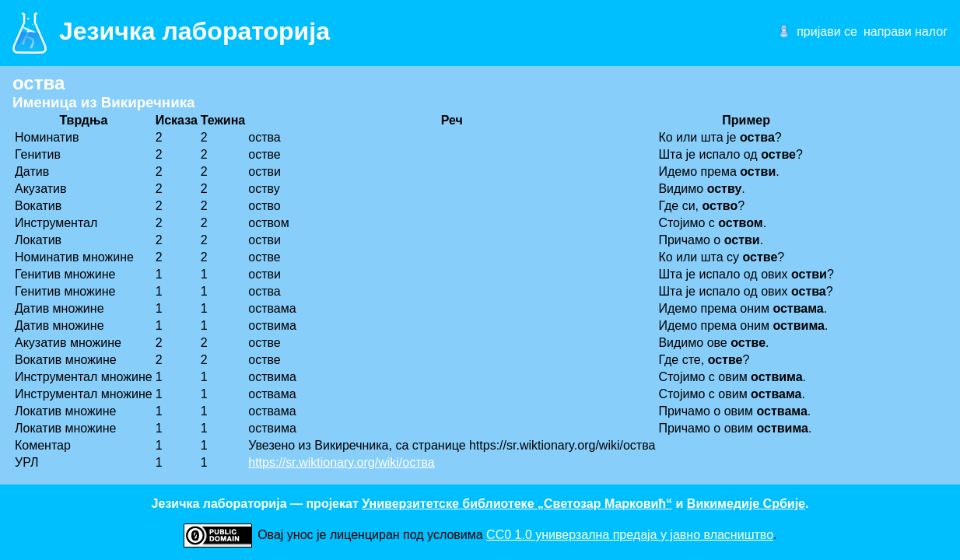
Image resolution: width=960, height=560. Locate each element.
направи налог (906, 31)
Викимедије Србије (746, 504)
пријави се (827, 31)
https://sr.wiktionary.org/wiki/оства (341, 462)
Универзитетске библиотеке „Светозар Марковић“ (517, 504)
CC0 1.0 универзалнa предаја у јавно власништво (630, 535)
